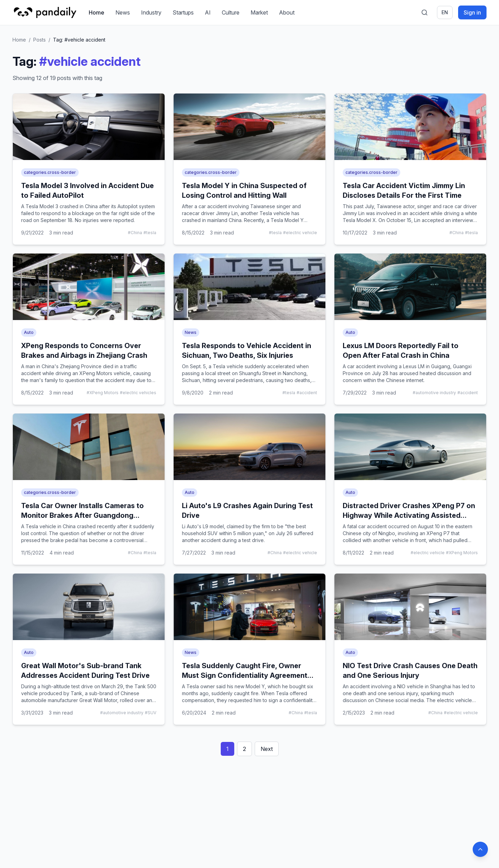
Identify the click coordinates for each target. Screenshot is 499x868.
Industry (151, 12)
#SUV (151, 713)
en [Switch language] (445, 12)
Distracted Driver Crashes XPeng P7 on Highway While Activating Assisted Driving (409, 515)
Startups (183, 12)
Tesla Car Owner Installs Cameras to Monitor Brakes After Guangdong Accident (82, 515)
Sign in (472, 12)
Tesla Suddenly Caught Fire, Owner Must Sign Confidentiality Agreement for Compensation (245, 675)
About (287, 12)
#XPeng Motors (103, 393)
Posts (40, 40)
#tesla (150, 233)
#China (135, 233)
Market (259, 12)
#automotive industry (434, 393)
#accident (307, 393)
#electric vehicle (300, 233)
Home (97, 12)
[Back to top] (480, 849)
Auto (29, 332)
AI (208, 12)
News (123, 12)
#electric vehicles (138, 393)
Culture (231, 12)
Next (267, 749)
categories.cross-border (50, 172)
